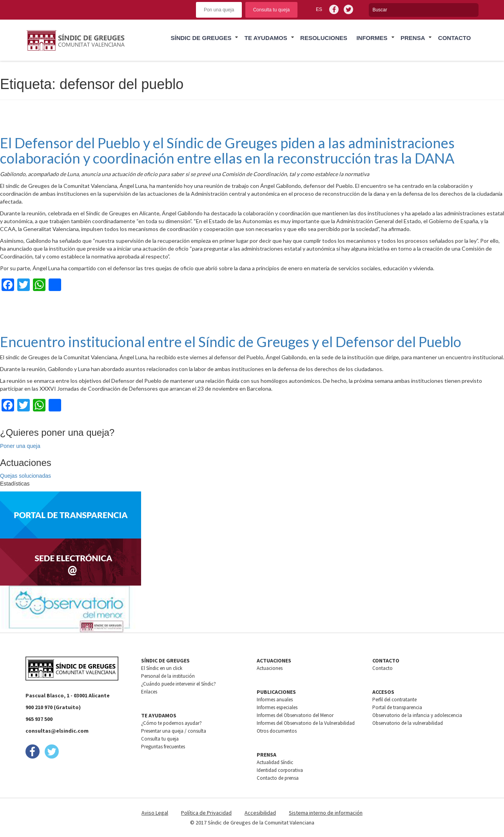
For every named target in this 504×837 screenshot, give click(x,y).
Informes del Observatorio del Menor (295, 715)
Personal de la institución (168, 676)
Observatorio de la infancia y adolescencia (417, 715)
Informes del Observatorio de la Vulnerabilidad (306, 723)
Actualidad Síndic (275, 762)
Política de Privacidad (206, 813)
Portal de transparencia (397, 707)
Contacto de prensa (278, 778)
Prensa (413, 38)
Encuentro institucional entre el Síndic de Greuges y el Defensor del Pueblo (231, 342)
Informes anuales (275, 700)
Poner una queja (20, 446)
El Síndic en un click (162, 668)
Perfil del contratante (394, 700)
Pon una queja (219, 10)
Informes (372, 38)
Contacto (455, 38)
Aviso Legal (155, 813)
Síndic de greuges (201, 38)
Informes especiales (277, 707)
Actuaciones (270, 668)
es (319, 9)
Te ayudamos (266, 38)
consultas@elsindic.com (57, 731)
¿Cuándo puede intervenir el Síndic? (179, 684)
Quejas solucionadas (25, 476)
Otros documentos (277, 731)
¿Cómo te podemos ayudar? (171, 723)
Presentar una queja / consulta (174, 731)
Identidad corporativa (280, 770)
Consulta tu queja (271, 10)
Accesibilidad (260, 813)
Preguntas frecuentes (163, 747)
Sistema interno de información (326, 813)
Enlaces (149, 692)
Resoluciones (324, 38)
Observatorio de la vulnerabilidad (408, 723)
